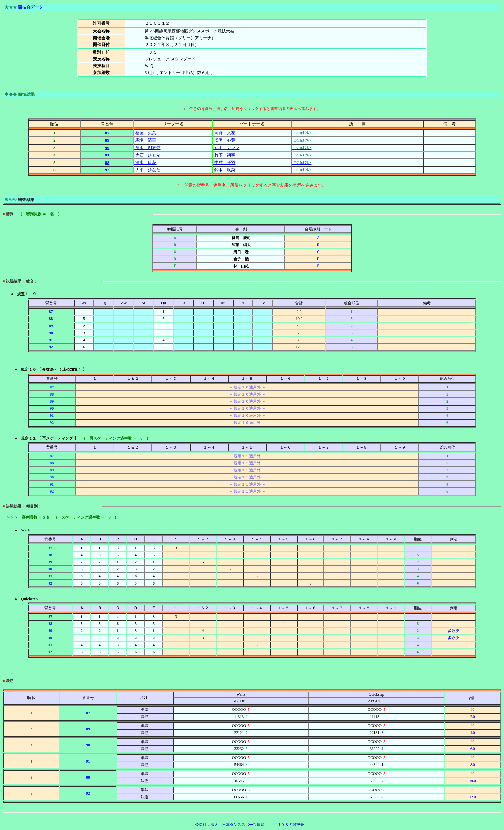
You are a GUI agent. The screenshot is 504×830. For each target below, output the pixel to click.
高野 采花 (224, 133)
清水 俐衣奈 (147, 148)
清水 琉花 (145, 162)
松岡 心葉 (224, 140)
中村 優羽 (224, 162)
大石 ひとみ (147, 155)
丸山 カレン (226, 148)
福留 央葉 (145, 133)
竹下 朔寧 (224, 155)
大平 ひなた (147, 170)
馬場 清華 (145, 140)
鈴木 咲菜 (224, 170)
